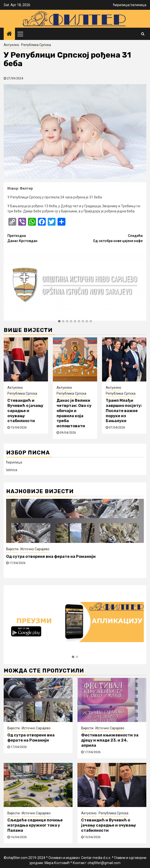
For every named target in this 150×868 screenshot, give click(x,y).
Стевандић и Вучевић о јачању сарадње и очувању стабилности (25, 411)
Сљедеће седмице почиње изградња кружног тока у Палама (35, 825)
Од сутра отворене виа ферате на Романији (51, 556)
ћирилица (121, 5)
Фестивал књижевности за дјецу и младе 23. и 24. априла (110, 740)
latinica (12, 470)
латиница (138, 5)
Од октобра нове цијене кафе (109, 238)
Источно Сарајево (35, 549)
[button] (59, 321)
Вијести (12, 549)
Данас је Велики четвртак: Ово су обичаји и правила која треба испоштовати (74, 413)
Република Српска (36, 45)
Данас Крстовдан (41, 238)
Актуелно (11, 45)
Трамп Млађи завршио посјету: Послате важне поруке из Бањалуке (124, 411)
